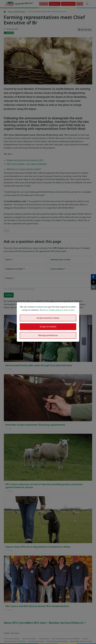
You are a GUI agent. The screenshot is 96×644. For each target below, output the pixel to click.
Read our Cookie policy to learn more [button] (57, 310)
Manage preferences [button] (48, 335)
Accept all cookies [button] (48, 327)
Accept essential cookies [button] (48, 318)
